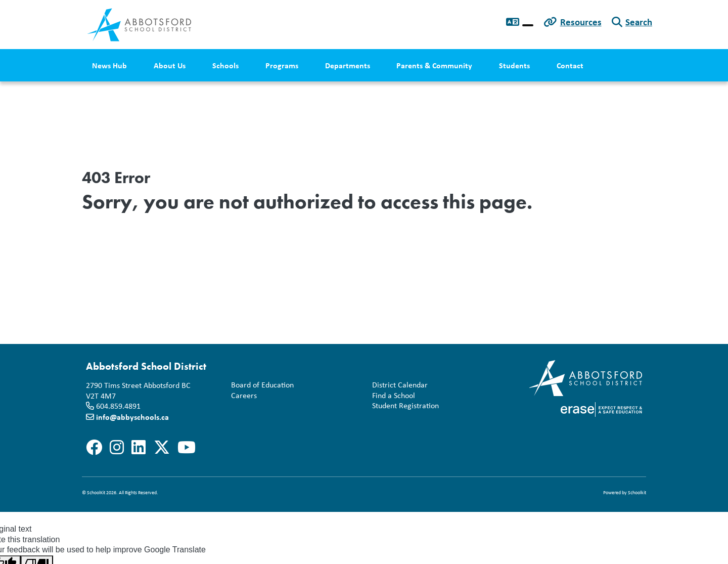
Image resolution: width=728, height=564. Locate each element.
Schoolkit (637, 492)
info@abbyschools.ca (132, 417)
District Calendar (398, 385)
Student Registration (403, 406)
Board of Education (260, 385)
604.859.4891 (118, 406)
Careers (242, 396)
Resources (581, 22)
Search (639, 22)
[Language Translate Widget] (528, 25)
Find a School (392, 396)
